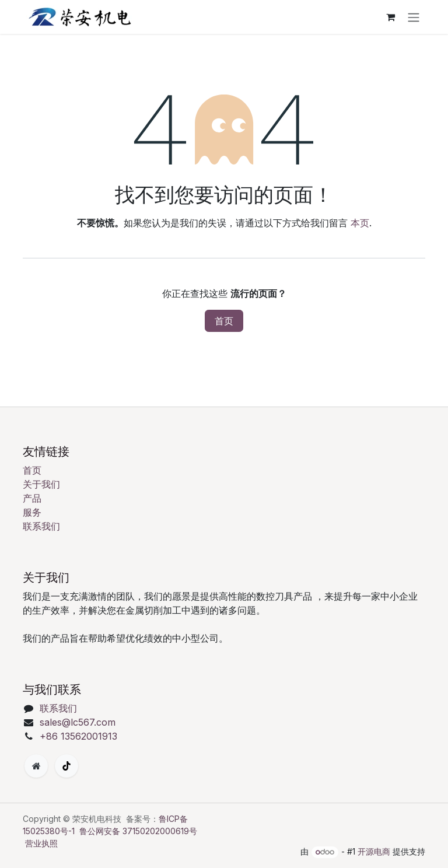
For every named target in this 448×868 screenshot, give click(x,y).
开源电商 (374, 851)
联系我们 (41, 526)
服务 (32, 512)
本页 (360, 223)
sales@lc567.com (78, 722)
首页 (224, 321)
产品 (32, 498)
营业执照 (41, 843)
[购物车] (390, 17)
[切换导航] (414, 17)
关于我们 (41, 484)
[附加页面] (36, 766)
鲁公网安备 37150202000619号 (138, 831)
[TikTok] (66, 766)
